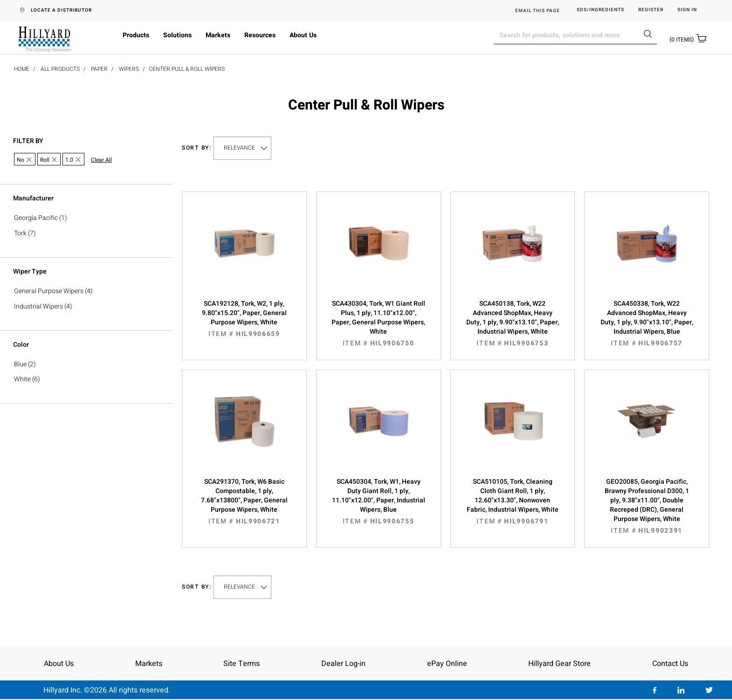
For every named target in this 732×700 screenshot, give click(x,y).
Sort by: (197, 148)
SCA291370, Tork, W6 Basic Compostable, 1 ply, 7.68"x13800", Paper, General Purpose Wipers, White (244, 501)
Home (22, 69)
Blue (20, 364)
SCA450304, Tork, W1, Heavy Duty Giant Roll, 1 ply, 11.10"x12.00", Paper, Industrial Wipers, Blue (379, 501)
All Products (60, 69)
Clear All (101, 160)
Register (651, 10)
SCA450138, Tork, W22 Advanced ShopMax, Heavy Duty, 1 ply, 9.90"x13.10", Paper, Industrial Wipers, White (513, 323)
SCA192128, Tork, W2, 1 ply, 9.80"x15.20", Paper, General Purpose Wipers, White (244, 319)
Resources (260, 35)
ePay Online (447, 664)
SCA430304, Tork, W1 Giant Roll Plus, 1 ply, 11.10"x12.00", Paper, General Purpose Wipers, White (379, 323)
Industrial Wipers (38, 306)
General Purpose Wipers (49, 291)
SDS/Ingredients (601, 10)
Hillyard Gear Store (559, 664)
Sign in (687, 10)
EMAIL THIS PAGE (538, 11)
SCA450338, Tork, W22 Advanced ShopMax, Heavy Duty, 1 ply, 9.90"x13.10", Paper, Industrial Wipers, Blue (647, 323)
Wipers (129, 69)
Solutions (177, 35)
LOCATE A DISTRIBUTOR (61, 10)
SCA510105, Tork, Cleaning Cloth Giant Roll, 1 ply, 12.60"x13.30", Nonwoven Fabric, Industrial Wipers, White (513, 501)
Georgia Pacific (36, 218)
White (22, 379)
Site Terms (242, 664)
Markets (218, 35)
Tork (20, 233)
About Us (303, 35)
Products (136, 35)
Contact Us (670, 664)
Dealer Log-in (343, 664)
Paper (99, 69)
